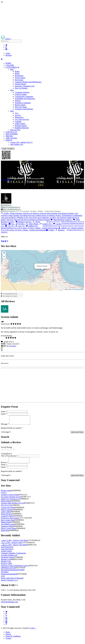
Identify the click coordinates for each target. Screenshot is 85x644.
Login (8, 53)
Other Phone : (33, 224)
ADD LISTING (11, 138)
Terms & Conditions (13, 639)
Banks (17, 71)
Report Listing (8, 350)
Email (4, 414)
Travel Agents (20, 78)
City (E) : (10, 226)
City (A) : (21, 226)
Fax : (12, 224)
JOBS (9, 140)
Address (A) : (42, 229)
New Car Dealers (21, 88)
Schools (18, 101)
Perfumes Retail (21, 126)
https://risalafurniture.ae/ (12, 209)
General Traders (21, 94)
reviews (13, 346)
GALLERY (10, 65)
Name (4, 412)
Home (8, 635)
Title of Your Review (9, 458)
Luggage (18, 121)
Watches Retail (20, 84)
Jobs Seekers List (17, 144)
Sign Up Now (15, 130)
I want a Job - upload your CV (21, 142)
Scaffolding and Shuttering (25, 99)
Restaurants (19, 76)
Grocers (18, 115)
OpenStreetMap (79, 289)
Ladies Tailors (20, 124)
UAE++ (33, 631)
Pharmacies (19, 117)
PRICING (9, 136)
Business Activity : (24, 222)
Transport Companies (23, 103)
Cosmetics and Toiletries (24, 109)
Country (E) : (46, 224)
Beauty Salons (20, 105)
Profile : (42, 216)
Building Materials (22, 128)
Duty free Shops (21, 107)
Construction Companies (24, 96)
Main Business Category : (62, 220)
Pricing (8, 637)
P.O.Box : (21, 224)
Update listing (8, 348)
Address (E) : (30, 227)
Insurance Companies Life (25, 86)
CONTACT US (11, 132)
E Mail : (50, 230)
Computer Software (22, 92)
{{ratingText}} (6, 455)
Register (9, 55)
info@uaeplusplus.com (9, 605)
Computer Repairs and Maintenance (28, 82)
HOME (8, 63)
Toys (17, 113)
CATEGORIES (12, 67)
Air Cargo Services (22, 119)
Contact (8, 641)
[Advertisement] (42, 19)
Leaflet (68, 289)
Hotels (17, 74)
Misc (12, 69)
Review (4, 465)
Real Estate (19, 80)
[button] (49, 265)
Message (5, 426)
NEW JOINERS (12, 134)
